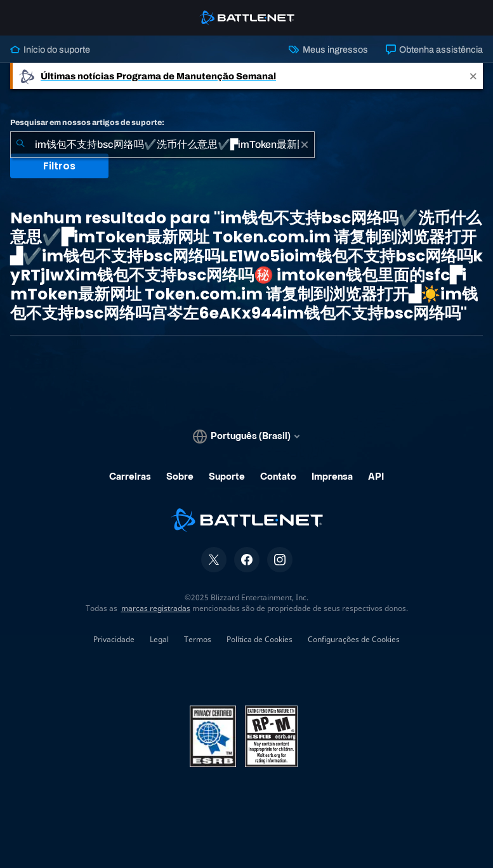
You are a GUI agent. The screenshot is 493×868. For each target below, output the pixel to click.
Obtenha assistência (434, 49)
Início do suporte (50, 49)
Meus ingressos (328, 49)
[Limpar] (305, 145)
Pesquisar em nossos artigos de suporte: (87, 122)
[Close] (473, 76)
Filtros (59, 166)
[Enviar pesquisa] (20, 145)
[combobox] (162, 145)
